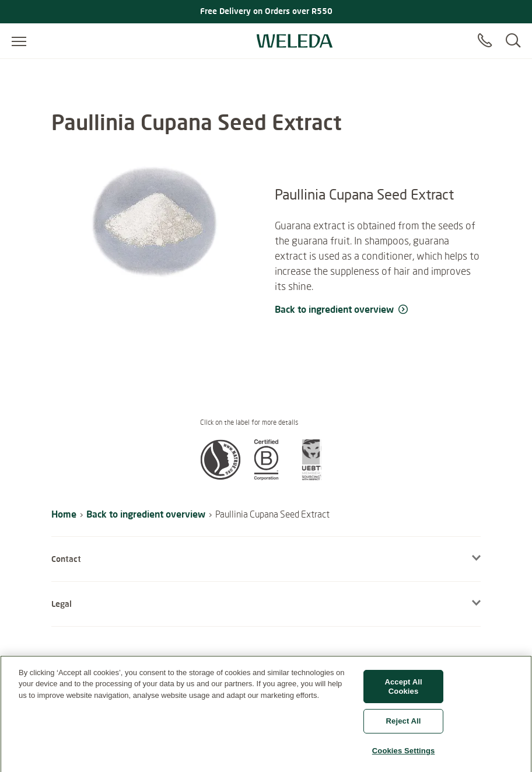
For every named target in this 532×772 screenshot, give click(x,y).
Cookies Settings (404, 755)
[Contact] (485, 41)
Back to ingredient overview (146, 514)
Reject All (404, 725)
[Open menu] (19, 41)
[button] (220, 477)
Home (64, 514)
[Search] (513, 41)
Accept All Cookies (403, 691)
